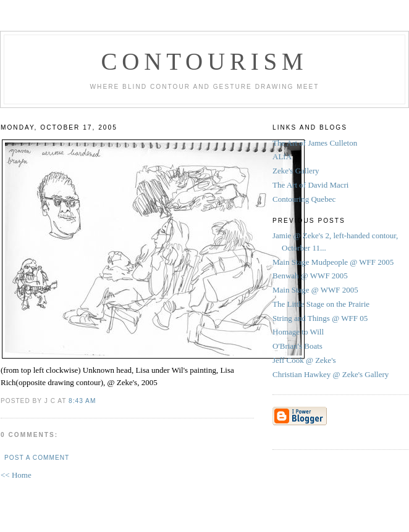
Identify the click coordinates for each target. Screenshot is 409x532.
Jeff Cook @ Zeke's (304, 360)
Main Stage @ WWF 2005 (315, 290)
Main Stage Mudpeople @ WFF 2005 (333, 262)
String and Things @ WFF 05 (320, 318)
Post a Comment (37, 458)
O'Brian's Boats (297, 346)
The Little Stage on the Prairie (321, 304)
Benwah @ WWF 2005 (310, 276)
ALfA (282, 156)
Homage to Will (298, 332)
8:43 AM (82, 401)
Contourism (204, 61)
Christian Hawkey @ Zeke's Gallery (331, 374)
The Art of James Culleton (315, 143)
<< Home (16, 475)
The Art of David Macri (310, 185)
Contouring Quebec (304, 199)
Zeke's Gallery (296, 171)
